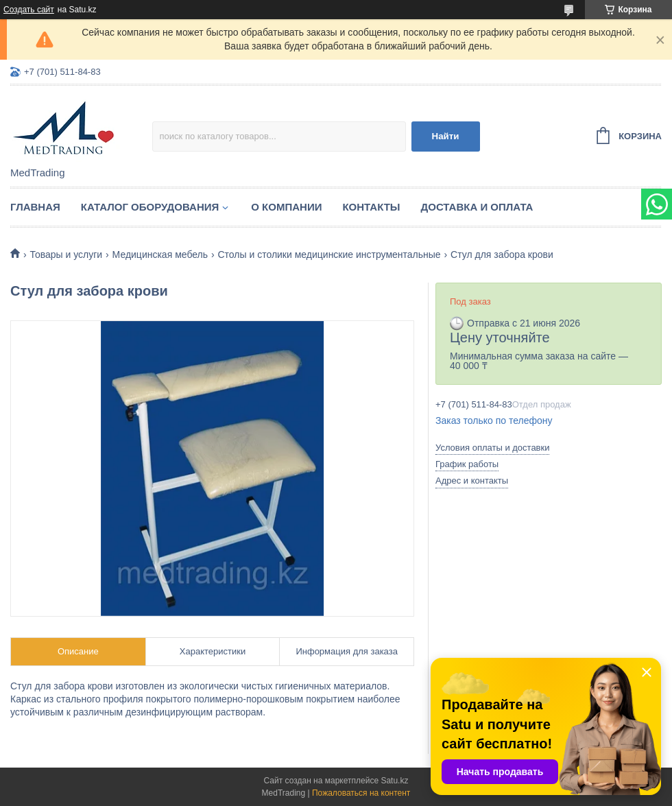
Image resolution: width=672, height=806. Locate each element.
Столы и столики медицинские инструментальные (329, 254)
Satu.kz (394, 781)
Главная (35, 207)
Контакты (371, 207)
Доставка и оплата (477, 207)
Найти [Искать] (446, 136)
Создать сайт (29, 10)
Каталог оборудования (150, 207)
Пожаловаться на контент (361, 793)
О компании (286, 207)
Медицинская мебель (160, 254)
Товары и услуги (66, 254)
